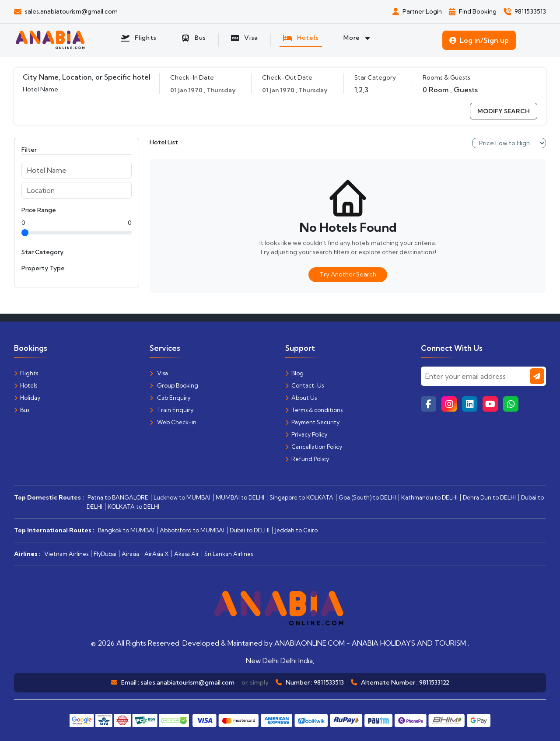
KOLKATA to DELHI (133, 507)
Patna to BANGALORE (118, 497)
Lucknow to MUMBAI (182, 497)
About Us (301, 398)
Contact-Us (304, 385)
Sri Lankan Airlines (229, 554)
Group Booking (174, 385)
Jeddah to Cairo (296, 530)
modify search (504, 111)
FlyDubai (105, 554)
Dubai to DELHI (250, 530)
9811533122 (434, 682)
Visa (159, 373)
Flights (26, 373)
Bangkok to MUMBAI (126, 530)
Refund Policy (307, 459)
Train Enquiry (171, 410)
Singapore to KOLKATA (301, 497)
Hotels (26, 385)
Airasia (130, 554)
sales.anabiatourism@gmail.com (187, 682)
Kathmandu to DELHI (429, 497)
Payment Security (312, 422)
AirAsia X (157, 554)
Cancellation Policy (314, 447)
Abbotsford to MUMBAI (192, 530)
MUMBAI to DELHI (240, 497)
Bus (22, 410)
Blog (294, 373)
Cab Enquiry (170, 398)
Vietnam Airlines (66, 554)
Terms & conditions (314, 410)
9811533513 (329, 682)
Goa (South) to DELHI (367, 497)
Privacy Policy (306, 434)
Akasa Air (187, 554)
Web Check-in (173, 422)
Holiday (27, 398)
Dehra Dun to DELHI (489, 497)
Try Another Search (348, 274)
